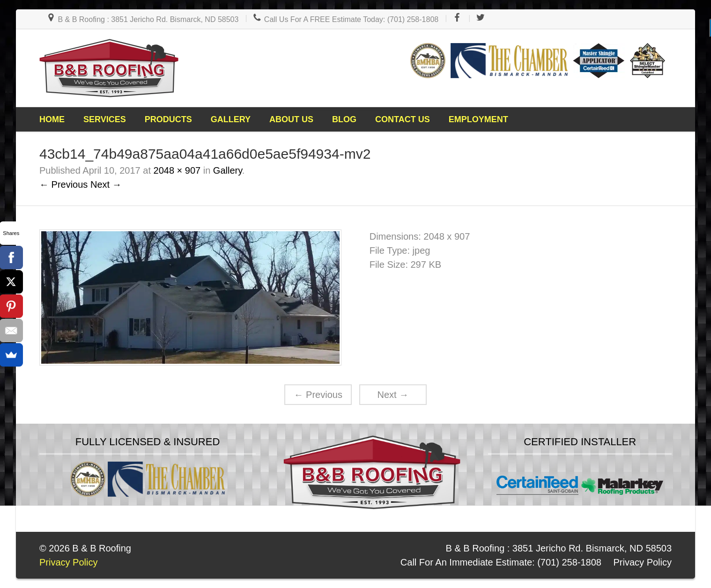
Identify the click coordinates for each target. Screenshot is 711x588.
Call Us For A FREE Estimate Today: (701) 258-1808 (345, 19)
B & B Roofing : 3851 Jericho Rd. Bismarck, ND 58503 (142, 19)
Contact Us (403, 119)
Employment (478, 119)
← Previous (63, 184)
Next (393, 395)
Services (105, 119)
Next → (106, 184)
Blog (344, 119)
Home (52, 119)
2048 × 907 (177, 170)
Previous (318, 395)
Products (168, 119)
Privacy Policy (643, 562)
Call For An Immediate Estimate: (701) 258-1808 (501, 562)
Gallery (231, 119)
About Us (291, 119)
